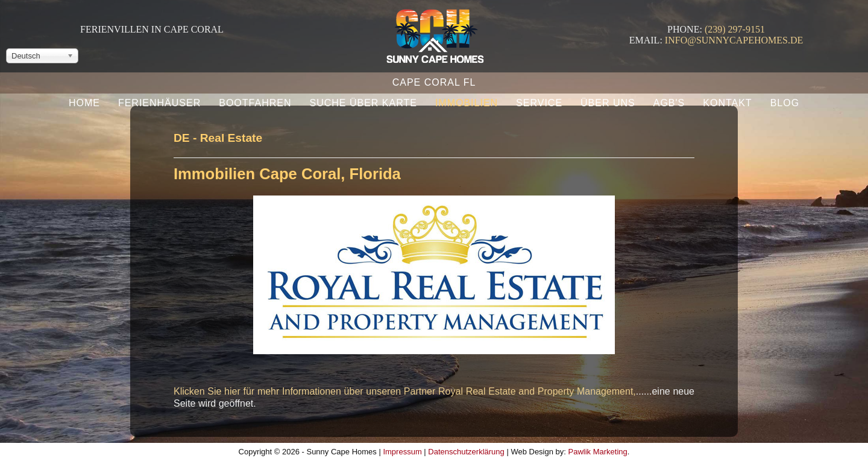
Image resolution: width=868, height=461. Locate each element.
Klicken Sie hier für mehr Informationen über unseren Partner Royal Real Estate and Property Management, (405, 391)
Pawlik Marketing (598, 452)
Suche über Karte (363, 103)
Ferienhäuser (159, 103)
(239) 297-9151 (735, 29)
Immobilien (467, 103)
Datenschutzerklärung (466, 452)
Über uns (608, 103)
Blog (785, 103)
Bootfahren (255, 103)
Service (539, 103)
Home (84, 103)
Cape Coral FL (434, 82)
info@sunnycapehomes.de (734, 40)
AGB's (669, 103)
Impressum (402, 452)
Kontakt (727, 103)
